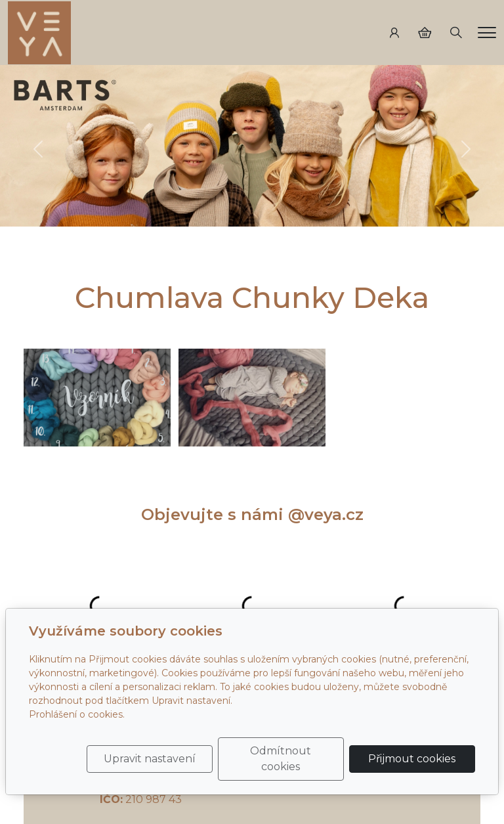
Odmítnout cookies (281, 759)
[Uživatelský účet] (394, 33)
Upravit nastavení (150, 759)
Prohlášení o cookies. (77, 714)
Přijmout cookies (412, 759)
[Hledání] (456, 33)
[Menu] (487, 33)
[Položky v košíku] (425, 33)
